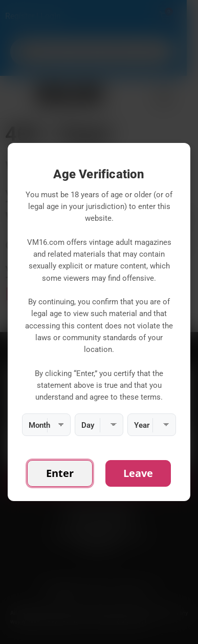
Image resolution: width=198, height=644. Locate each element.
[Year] (152, 425)
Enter (60, 473)
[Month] (46, 425)
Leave (138, 473)
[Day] (99, 425)
